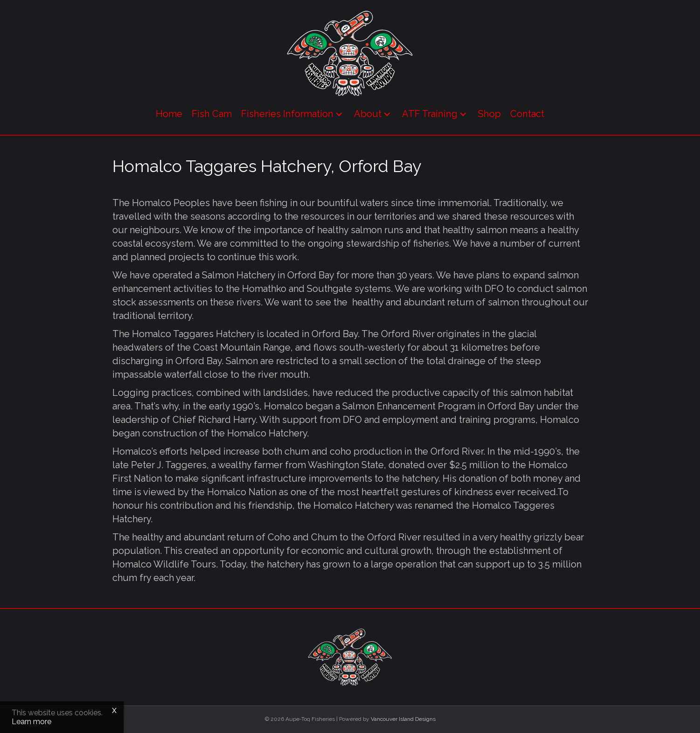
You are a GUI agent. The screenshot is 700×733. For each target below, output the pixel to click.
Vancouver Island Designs (403, 719)
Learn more (31, 722)
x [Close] (114, 710)
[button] (339, 114)
